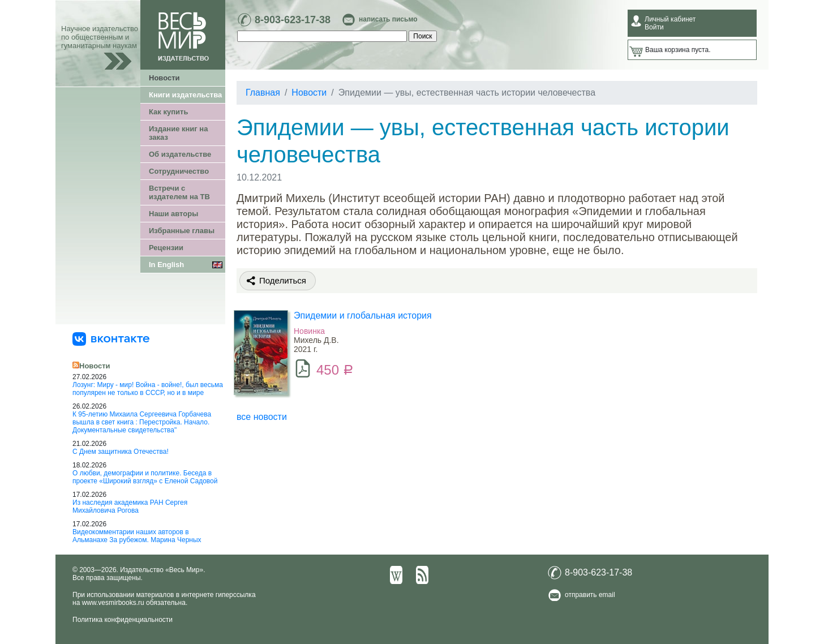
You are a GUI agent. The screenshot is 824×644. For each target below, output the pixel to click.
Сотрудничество (179, 171)
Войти (654, 27)
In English (166, 265)
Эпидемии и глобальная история (363, 315)
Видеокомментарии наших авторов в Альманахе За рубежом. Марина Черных (137, 536)
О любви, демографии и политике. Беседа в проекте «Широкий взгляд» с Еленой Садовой (145, 477)
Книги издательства (185, 95)
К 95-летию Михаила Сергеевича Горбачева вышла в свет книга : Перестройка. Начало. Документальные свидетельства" (142, 422)
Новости (164, 78)
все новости (262, 417)
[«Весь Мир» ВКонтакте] (111, 338)
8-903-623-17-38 (293, 20)
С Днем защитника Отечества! (121, 452)
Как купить (168, 112)
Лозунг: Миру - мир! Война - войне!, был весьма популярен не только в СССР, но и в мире (148, 389)
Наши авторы (173, 214)
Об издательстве (180, 154)
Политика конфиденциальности (123, 620)
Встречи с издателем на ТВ (179, 192)
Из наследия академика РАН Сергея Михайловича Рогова (130, 506)
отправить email (590, 595)
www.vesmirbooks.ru (113, 603)
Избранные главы (182, 231)
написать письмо (388, 19)
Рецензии (166, 248)
